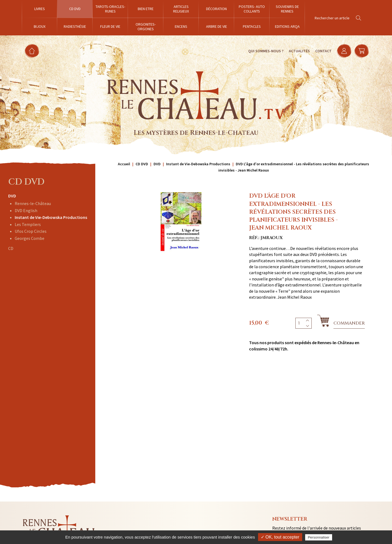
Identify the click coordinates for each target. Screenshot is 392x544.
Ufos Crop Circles (31, 231)
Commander (349, 323)
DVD (12, 196)
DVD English (26, 210)
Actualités (299, 51)
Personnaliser (319, 537)
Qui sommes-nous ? (266, 51)
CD (11, 248)
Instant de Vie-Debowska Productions (51, 217)
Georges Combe (30, 238)
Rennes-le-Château (33, 203)
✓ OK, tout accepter (280, 537)
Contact (323, 51)
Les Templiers (28, 224)
